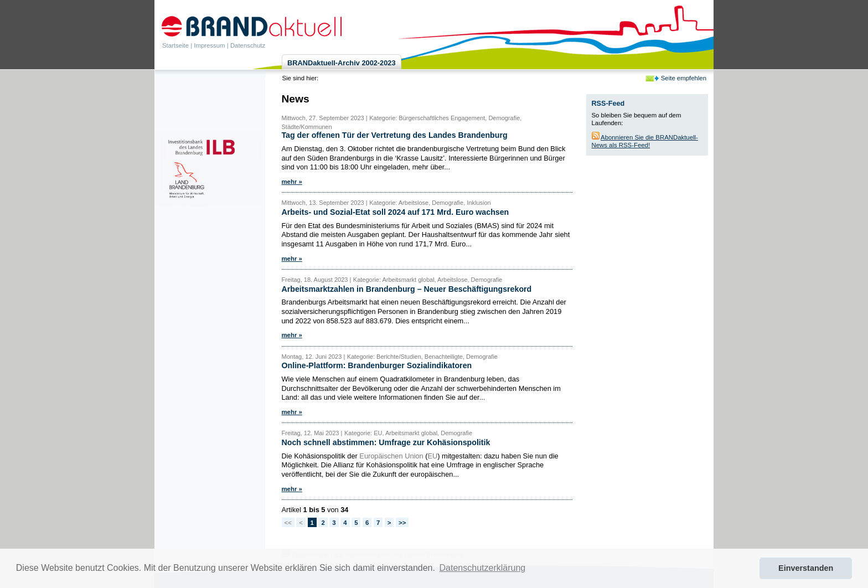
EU (432, 456)
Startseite (175, 45)
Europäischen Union (391, 456)
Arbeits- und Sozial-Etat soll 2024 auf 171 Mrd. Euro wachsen (396, 212)
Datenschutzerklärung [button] (483, 568)
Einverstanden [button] (806, 568)
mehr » (292, 182)
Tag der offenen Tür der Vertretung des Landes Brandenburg (395, 135)
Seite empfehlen (684, 78)
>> (402, 523)
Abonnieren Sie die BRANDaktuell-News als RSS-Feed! (645, 141)
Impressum (209, 45)
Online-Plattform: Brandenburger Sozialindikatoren (377, 365)
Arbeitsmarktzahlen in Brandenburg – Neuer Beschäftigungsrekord (407, 289)
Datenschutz (248, 45)
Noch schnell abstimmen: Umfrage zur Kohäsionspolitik (386, 442)
